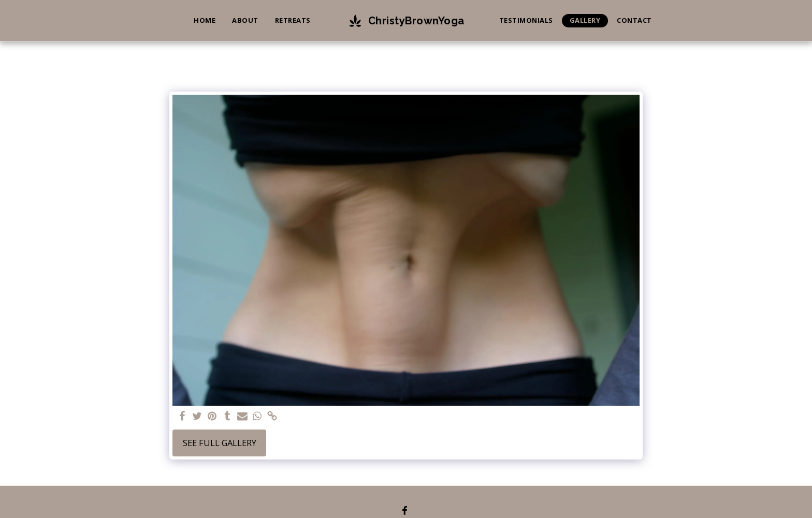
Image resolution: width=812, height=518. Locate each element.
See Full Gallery (220, 443)
